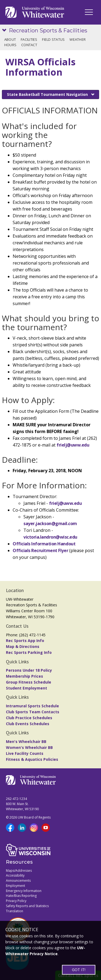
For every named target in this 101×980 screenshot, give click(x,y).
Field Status (53, 39)
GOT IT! (79, 970)
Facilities (29, 39)
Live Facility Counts (25, 753)
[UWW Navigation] (89, 12)
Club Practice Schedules (29, 718)
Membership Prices (25, 676)
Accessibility (15, 875)
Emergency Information (24, 891)
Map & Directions (23, 646)
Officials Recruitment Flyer (41, 550)
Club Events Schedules (28, 724)
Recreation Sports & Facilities (48, 31)
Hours (10, 45)
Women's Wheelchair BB (29, 747)
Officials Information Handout (44, 544)
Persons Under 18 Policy (29, 670)
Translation (15, 911)
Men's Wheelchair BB (26, 741)
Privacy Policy (16, 901)
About (10, 39)
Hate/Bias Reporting (21, 896)
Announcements (18, 881)
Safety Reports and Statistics (27, 906)
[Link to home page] (35, 12)
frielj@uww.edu (73, 445)
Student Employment (27, 688)
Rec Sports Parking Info (29, 652)
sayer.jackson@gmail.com (50, 523)
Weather (78, 39)
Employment (15, 886)
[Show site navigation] (5, 31)
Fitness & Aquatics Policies (32, 759)
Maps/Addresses (19, 871)
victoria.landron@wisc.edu (50, 537)
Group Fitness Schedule (29, 682)
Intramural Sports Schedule (32, 706)
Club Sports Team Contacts (33, 712)
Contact (29, 45)
